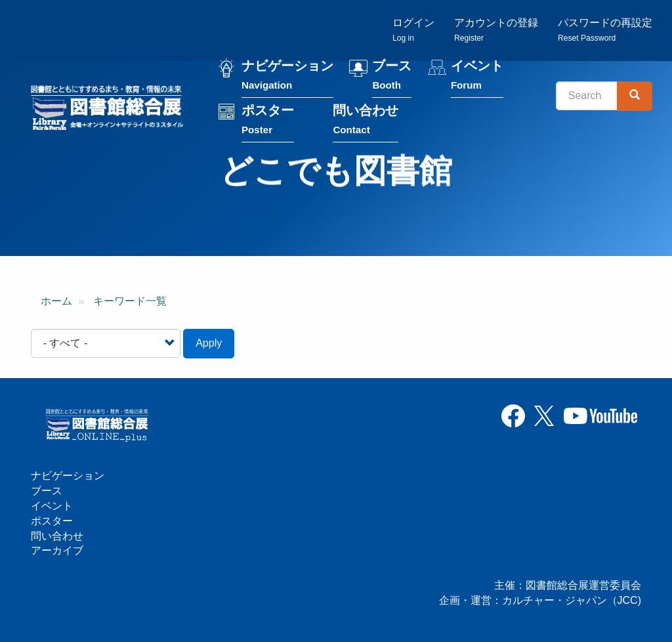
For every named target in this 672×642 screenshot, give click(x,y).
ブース (392, 78)
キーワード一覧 (130, 301)
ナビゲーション (287, 78)
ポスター (268, 122)
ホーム (56, 301)
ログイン (413, 30)
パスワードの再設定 (605, 30)
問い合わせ (366, 122)
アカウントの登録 (496, 30)
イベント (477, 78)
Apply (209, 343)
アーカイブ (57, 550)
